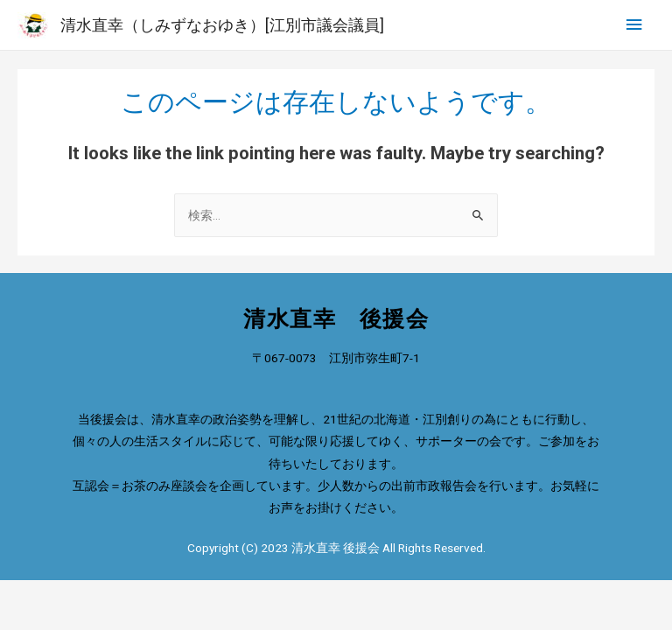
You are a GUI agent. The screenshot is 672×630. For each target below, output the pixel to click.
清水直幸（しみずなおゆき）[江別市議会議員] (222, 25)
